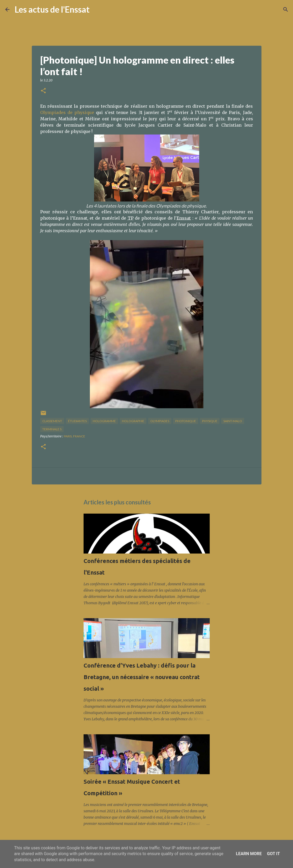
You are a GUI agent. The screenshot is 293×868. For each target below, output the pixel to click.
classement (52, 421)
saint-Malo (233, 421)
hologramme (104, 421)
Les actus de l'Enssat (52, 9)
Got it (273, 854)
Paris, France (74, 436)
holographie (133, 421)
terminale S (52, 429)
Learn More (249, 854)
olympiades (160, 421)
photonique (186, 421)
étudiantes (77, 421)
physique (210, 421)
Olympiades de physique (67, 112)
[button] (43, 91)
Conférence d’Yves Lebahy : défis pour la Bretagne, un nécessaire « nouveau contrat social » (142, 677)
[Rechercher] (97, 9)
